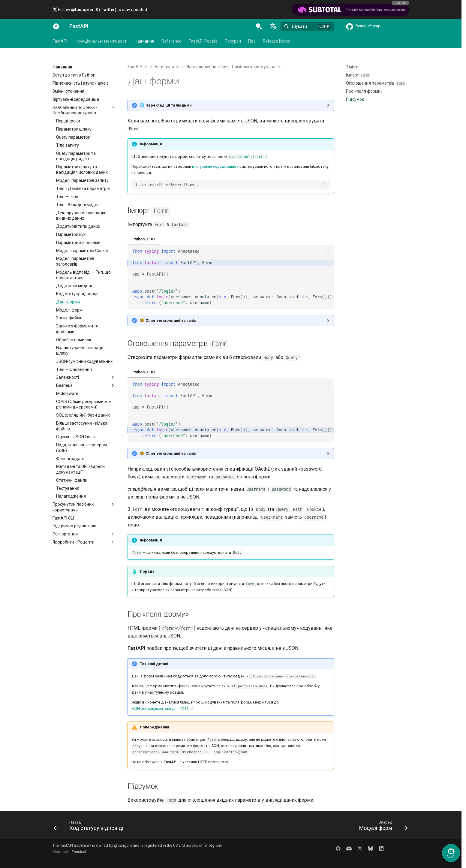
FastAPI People (203, 41)
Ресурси (233, 41)
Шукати (299, 26)
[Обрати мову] (273, 26)
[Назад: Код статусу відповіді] (90, 827)
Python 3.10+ (144, 239)
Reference (171, 41)
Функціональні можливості (101, 41)
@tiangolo (123, 845)
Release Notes (277, 41)
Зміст (352, 67)
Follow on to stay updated (100, 10)
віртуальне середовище (214, 166)
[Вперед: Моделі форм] (382, 827)
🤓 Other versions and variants (168, 320)
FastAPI (60, 41)
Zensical (79, 852)
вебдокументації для (161, 709)
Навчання (144, 41)
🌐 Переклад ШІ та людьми (166, 105)
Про (252, 41)
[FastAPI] (56, 26)
